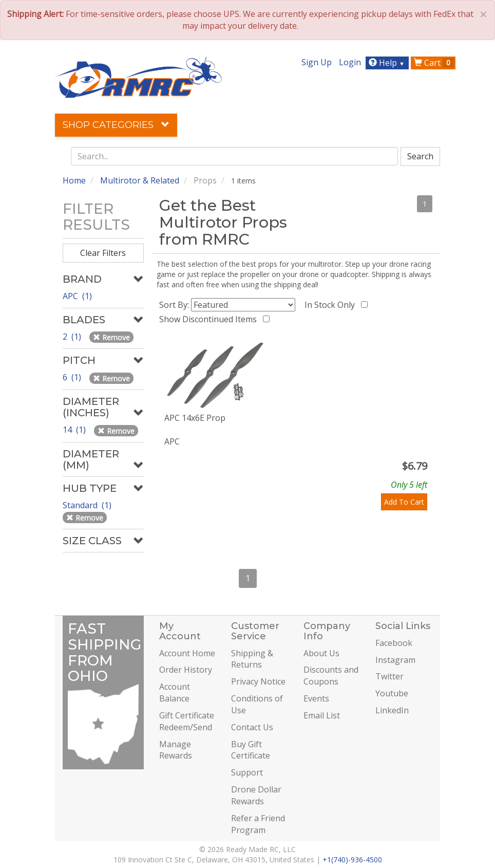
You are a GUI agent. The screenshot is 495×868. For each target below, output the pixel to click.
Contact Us (252, 727)
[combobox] (235, 156)
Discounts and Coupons (331, 676)
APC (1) (77, 296)
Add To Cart (404, 502)
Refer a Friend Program (258, 824)
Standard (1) (88, 505)
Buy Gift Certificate (251, 750)
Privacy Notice (258, 681)
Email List (322, 715)
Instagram (395, 660)
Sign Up (317, 62)
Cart (434, 63)
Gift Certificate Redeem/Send (187, 721)
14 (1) (75, 430)
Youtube (392, 693)
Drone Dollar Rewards (256, 795)
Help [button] (388, 63)
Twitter (389, 676)
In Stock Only (332, 305)
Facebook (394, 643)
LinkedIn (392, 710)
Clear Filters (103, 253)
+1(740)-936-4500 (352, 860)
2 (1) (73, 337)
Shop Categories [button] (116, 125)
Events (316, 698)
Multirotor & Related (140, 180)
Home (74, 180)
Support (247, 772)
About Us (321, 653)
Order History (186, 670)
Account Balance (175, 692)
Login (350, 62)
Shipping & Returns (252, 659)
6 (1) (73, 377)
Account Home (187, 653)
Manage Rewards (176, 750)
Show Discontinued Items (210, 319)
